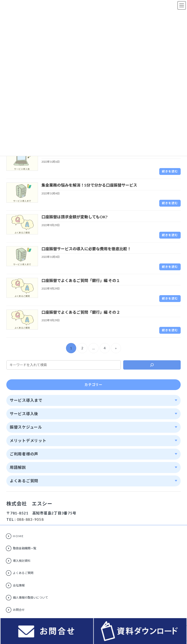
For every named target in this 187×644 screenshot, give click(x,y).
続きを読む (170, 171)
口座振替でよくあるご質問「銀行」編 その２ (81, 312)
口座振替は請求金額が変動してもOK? (75, 217)
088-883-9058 (30, 519)
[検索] (152, 365)
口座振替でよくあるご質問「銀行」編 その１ (81, 280)
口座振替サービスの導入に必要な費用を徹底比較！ (86, 249)
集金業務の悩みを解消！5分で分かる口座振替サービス (89, 185)
